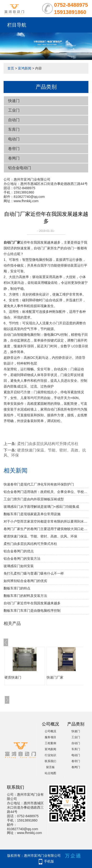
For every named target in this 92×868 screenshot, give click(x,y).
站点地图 (50, 773)
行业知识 (50, 755)
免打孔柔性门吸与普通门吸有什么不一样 (34, 573)
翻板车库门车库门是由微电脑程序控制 (32, 611)
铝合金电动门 (20, 168)
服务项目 (50, 737)
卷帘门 (14, 149)
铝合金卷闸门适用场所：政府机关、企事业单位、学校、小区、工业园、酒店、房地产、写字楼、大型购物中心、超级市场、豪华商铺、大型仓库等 (46, 492)
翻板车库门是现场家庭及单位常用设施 (32, 514)
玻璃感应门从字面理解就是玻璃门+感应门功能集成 (41, 507)
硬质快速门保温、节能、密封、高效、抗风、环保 (40, 536)
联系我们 (50, 761)
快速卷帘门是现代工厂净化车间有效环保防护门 (39, 484)
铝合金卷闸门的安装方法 (22, 559)
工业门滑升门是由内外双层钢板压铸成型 (34, 499)
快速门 (14, 101)
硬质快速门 (13, 677)
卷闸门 (14, 158)
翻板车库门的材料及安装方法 (25, 596)
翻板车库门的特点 (17, 588)
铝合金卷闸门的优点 (19, 551)
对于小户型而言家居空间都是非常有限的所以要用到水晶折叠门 (46, 521)
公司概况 (50, 731)
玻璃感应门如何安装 (19, 566)
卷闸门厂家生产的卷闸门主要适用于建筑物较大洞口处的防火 (46, 529)
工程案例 (50, 743)
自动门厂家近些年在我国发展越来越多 (32, 603)
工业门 (14, 110)
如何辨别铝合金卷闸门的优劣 (25, 581)
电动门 (14, 139)
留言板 (50, 767)
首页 (11, 68)
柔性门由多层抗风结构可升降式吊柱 (48, 444)
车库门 (14, 129)
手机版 (49, 861)
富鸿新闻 (25, 68)
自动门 (14, 120)
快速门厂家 (55, 677)
